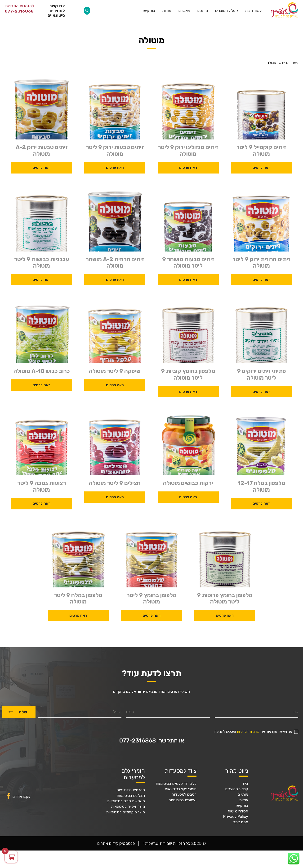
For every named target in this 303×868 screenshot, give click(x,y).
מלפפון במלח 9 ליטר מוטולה (78, 599)
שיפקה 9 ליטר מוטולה (115, 371)
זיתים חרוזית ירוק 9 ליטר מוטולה (261, 263)
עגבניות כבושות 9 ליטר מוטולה (42, 263)
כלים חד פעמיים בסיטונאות (176, 784)
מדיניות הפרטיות (248, 732)
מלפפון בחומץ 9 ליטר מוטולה (152, 599)
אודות (167, 11)
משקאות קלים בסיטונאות (126, 801)
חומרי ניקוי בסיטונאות (180, 789)
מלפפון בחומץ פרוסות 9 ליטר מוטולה (225, 599)
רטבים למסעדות (184, 794)
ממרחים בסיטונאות (131, 790)
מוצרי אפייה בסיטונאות (128, 807)
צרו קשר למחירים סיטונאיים (56, 11)
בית (245, 784)
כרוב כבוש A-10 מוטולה (42, 371)
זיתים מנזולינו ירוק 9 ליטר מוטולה (188, 151)
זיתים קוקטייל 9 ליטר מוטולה (261, 151)
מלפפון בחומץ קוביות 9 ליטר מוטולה (188, 375)
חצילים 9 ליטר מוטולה (115, 483)
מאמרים (184, 11)
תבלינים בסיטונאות (131, 796)
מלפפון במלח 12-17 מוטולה (261, 487)
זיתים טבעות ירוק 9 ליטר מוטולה (115, 151)
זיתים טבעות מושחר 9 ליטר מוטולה (188, 263)
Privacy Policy (236, 817)
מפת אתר (241, 822)
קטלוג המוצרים (226, 11)
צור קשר (149, 11)
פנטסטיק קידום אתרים (116, 843)
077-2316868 (19, 11)
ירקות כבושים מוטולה (188, 483)
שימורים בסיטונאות (182, 800)
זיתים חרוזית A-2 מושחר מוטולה (115, 263)
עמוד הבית (253, 11)
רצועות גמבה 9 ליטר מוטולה (42, 487)
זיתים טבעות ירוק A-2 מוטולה (42, 151)
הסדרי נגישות (238, 811)
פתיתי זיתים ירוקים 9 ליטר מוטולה (261, 375)
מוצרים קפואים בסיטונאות (125, 812)
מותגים (203, 11)
